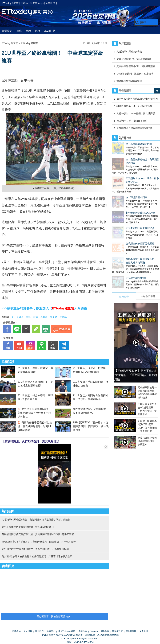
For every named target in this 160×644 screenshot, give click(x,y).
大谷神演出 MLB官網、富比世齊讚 (136, 113)
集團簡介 (51, 631)
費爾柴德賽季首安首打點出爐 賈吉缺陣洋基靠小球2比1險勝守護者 (35, 426)
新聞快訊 (7, 31)
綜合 (38, 31)
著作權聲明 (131, 631)
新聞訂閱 (51, 3)
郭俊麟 (54, 317)
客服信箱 (83, 631)
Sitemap (94, 631)
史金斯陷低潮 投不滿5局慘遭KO (134, 59)
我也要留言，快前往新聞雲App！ (54, 616)
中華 (36, 317)
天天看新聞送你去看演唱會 (126, 205)
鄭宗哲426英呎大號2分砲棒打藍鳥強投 (137, 99)
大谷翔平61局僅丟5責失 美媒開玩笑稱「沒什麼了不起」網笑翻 (36, 413)
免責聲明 (144, 631)
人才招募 (28, 631)
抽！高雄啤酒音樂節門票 (125, 144)
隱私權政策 (118, 631)
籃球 (28, 31)
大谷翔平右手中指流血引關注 (132, 121)
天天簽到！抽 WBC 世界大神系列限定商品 (135, 168)
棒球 (19, 31)
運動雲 (30, 12)
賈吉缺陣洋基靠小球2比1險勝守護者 (136, 66)
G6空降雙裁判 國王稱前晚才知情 (135, 74)
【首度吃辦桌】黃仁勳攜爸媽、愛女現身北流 (31, 441)
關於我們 (39, 631)
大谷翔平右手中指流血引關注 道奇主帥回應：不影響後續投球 (35, 549)
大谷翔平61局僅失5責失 (129, 52)
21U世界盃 (18, 317)
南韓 (28, 317)
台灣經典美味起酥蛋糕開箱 (126, 217)
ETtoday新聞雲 (10, 3)
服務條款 (105, 631)
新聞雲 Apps (37, 3)
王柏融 (63, 317)
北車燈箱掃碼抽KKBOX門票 (127, 193)
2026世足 (50, 31)
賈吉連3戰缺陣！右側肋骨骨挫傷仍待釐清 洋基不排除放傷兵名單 (37, 556)
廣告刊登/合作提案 (67, 631)
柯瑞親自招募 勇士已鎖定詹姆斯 (134, 106)
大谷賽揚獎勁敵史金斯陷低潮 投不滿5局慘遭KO (28, 527)
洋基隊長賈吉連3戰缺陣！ (130, 81)
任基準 (44, 317)
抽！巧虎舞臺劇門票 (123, 181)
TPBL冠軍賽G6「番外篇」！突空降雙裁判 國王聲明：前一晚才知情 (91, 426)
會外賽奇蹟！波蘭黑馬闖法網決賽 (134, 128)
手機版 (24, 3)
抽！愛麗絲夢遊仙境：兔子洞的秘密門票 (134, 156)
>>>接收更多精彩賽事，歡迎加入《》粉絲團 (44, 308)
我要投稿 (16, 631)
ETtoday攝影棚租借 (122, 248)
